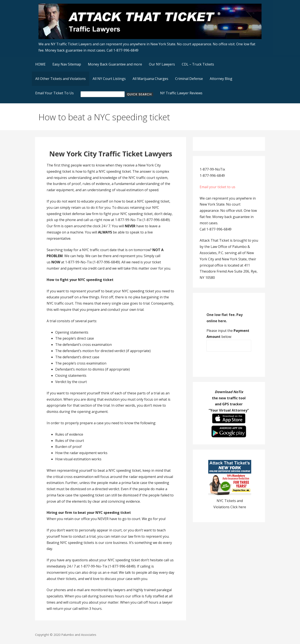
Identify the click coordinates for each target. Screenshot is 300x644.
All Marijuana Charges (150, 79)
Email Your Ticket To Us (54, 93)
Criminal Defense (189, 79)
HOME (40, 64)
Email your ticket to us (217, 187)
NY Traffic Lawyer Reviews (181, 93)
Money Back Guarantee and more (115, 64)
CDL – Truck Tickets (198, 64)
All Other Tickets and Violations (60, 79)
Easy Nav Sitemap (67, 64)
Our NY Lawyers (162, 64)
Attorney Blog (221, 79)
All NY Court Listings (109, 79)
